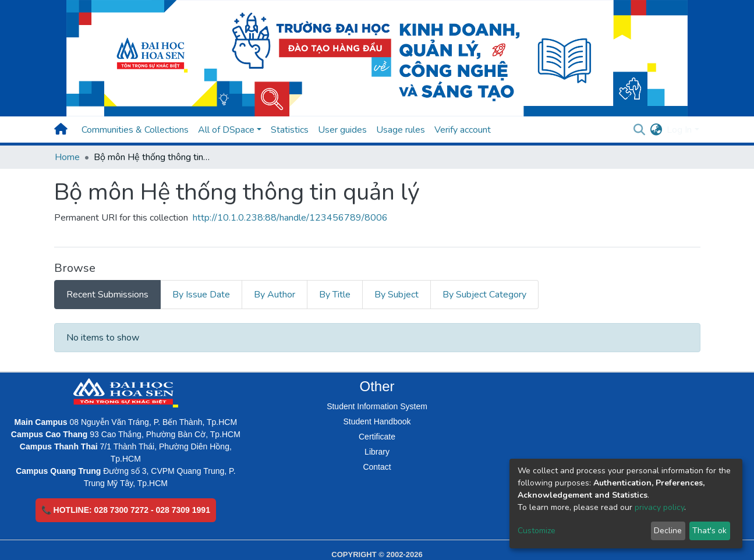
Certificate (377, 437)
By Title (335, 295)
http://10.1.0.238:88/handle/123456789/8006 (290, 218)
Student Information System (377, 406)
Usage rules (401, 130)
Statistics (290, 130)
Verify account (463, 130)
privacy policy (659, 507)
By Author (275, 295)
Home (67, 157)
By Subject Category (484, 295)
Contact (377, 467)
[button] (656, 130)
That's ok (709, 531)
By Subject (397, 295)
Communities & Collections (135, 130)
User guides (342, 130)
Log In (679, 130)
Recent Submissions (107, 295)
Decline (668, 531)
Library (377, 452)
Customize (537, 531)
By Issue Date (201, 295)
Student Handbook (377, 421)
